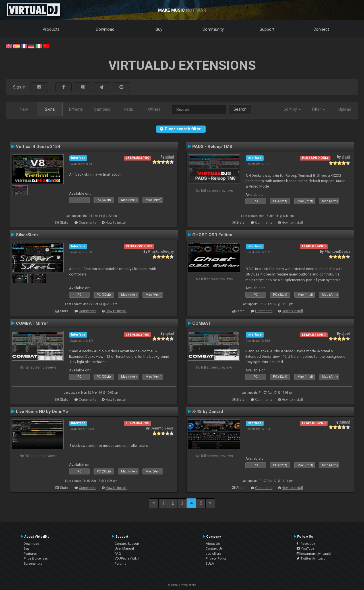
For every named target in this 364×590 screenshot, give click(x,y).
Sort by (292, 109)
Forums (120, 564)
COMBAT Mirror (32, 323)
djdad (169, 157)
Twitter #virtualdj (312, 558)
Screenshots (33, 564)
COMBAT (201, 323)
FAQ (118, 554)
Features (30, 554)
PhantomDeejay (161, 252)
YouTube (305, 548)
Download (105, 29)
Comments (87, 223)
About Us (213, 544)
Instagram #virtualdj (314, 554)
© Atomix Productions (182, 585)
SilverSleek (27, 235)
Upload (345, 109)
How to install (116, 223)
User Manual (124, 548)
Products (51, 29)
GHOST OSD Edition (212, 235)
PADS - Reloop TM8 (212, 147)
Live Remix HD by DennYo (42, 412)
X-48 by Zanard (208, 412)
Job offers (213, 554)
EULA (210, 564)
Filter (318, 109)
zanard (345, 422)
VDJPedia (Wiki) (127, 558)
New (24, 109)
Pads (128, 109)
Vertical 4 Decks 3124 (38, 147)
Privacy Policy (216, 558)
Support (267, 29)
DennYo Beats (162, 428)
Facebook (306, 544)
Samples (102, 109)
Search (240, 109)
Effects (76, 109)
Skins (50, 109)
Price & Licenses (36, 558)
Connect (321, 29)
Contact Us (214, 548)
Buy (159, 29)
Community (213, 29)
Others (154, 109)
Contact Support (127, 544)
